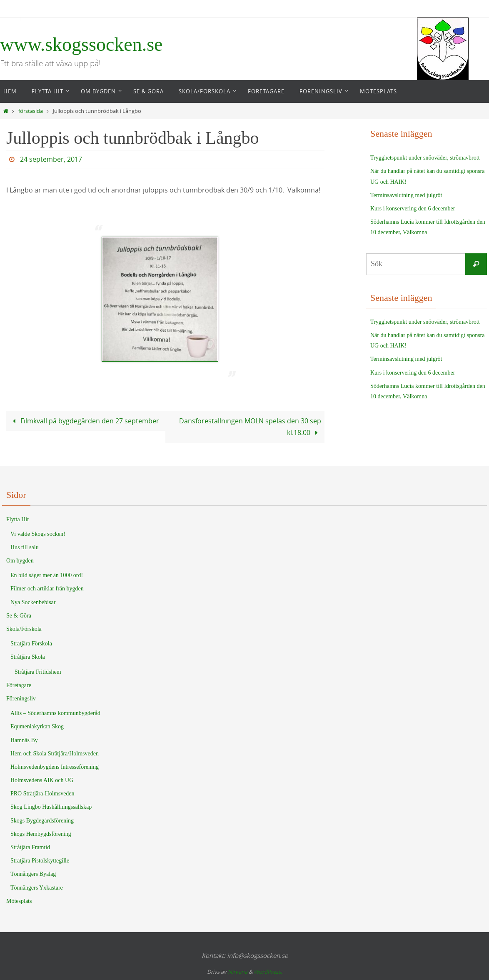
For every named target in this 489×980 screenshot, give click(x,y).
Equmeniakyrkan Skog (37, 726)
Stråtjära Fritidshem (38, 672)
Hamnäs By (24, 740)
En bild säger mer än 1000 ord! (47, 575)
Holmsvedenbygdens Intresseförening (55, 767)
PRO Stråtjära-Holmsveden (42, 794)
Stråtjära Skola (28, 657)
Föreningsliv (21, 699)
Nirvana (238, 972)
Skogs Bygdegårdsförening (42, 821)
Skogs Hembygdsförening (41, 834)
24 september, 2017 (51, 159)
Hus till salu (25, 547)
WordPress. (268, 972)
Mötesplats (19, 901)
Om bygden (20, 561)
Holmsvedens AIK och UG (42, 780)
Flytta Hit (17, 519)
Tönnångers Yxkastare (37, 888)
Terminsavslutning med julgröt (406, 195)
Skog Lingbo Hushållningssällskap (51, 807)
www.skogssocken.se (81, 44)
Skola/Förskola (24, 629)
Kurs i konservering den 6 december (413, 209)
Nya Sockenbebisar (33, 602)
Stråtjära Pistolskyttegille (40, 861)
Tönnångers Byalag (33, 874)
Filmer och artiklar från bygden (47, 589)
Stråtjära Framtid (30, 847)
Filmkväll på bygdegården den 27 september (84, 421)
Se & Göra (19, 616)
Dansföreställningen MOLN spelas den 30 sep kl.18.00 (250, 427)
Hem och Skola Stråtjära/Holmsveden (55, 754)
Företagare (19, 685)
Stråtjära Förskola (31, 644)
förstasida (31, 111)
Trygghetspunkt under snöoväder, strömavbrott (425, 158)
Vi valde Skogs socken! (38, 534)
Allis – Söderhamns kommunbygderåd (55, 713)
